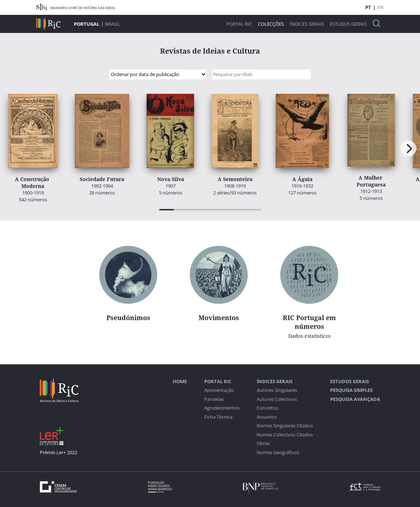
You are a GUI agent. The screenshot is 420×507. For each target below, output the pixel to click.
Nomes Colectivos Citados (285, 435)
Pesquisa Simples (351, 390)
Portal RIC (239, 24)
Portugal (87, 24)
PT (368, 7)
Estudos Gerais (348, 24)
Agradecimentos (222, 408)
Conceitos (267, 408)
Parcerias (214, 399)
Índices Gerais (307, 24)
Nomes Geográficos (278, 452)
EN (381, 7)
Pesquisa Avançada (355, 399)
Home (180, 382)
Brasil (113, 24)
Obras (263, 443)
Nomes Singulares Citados (285, 426)
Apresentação (219, 390)
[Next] (408, 148)
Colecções (271, 24)
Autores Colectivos (277, 399)
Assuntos (267, 417)
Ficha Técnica (218, 417)
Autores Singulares (277, 390)
